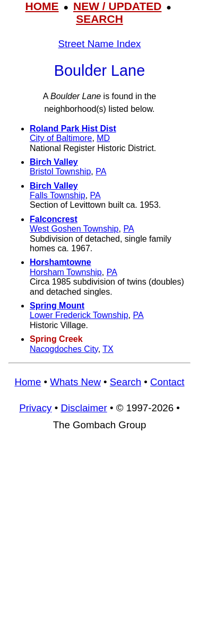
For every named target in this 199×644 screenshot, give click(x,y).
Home (28, 382)
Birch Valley (54, 162)
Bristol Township (60, 171)
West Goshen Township (74, 229)
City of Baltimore (61, 138)
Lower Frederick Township (79, 315)
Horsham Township (66, 272)
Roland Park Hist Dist (73, 129)
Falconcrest (54, 219)
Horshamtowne (60, 262)
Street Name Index (100, 44)
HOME (42, 6)
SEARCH (99, 19)
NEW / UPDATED (117, 6)
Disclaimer (84, 408)
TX (108, 349)
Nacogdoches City (64, 349)
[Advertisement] (99, 542)
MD (103, 138)
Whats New (75, 382)
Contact (167, 382)
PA (101, 171)
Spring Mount (57, 306)
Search (126, 382)
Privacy (35, 408)
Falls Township (58, 195)
